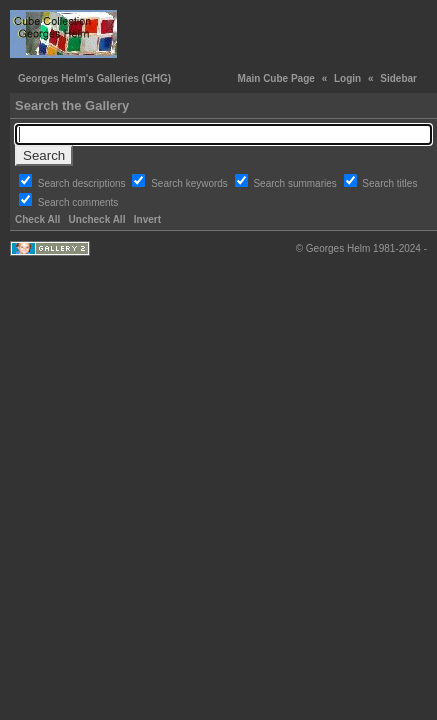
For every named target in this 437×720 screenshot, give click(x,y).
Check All (37, 219)
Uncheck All (97, 219)
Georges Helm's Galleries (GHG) (94, 78)
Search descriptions (83, 183)
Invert (147, 219)
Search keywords (190, 183)
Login (347, 78)
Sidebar (398, 78)
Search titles (389, 183)
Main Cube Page (276, 78)
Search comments (78, 202)
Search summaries (296, 183)
